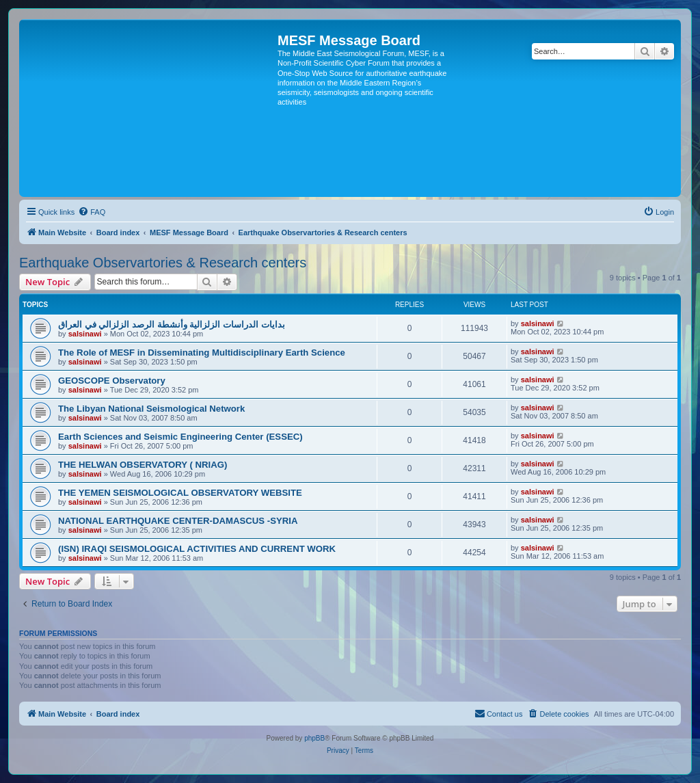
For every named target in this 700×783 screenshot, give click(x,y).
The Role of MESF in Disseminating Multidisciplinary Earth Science (202, 353)
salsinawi (85, 334)
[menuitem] (92, 212)
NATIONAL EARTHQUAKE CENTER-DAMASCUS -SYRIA (178, 521)
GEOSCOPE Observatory (112, 381)
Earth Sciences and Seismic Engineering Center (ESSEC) (180, 437)
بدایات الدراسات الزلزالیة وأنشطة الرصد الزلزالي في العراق (172, 324)
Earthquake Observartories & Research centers (163, 263)
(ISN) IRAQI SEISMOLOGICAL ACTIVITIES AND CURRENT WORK (197, 549)
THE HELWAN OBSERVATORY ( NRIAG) (143, 465)
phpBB (314, 738)
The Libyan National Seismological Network (151, 409)
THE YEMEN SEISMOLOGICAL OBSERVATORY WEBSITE (180, 493)
